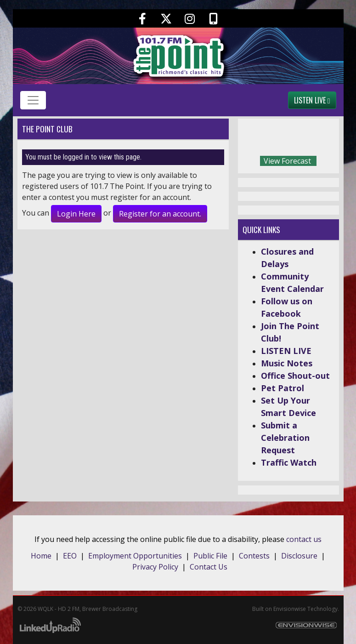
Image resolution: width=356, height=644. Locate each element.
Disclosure (299, 556)
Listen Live (312, 100)
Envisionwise (290, 609)
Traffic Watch (289, 462)
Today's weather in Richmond (330, 139)
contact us (304, 539)
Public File (210, 556)
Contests (254, 556)
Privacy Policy (155, 567)
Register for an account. (160, 214)
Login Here (76, 214)
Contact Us (209, 567)
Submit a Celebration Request (285, 438)
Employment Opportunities (135, 556)
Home (41, 556)
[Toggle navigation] (33, 100)
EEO (70, 556)
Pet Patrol (283, 388)
